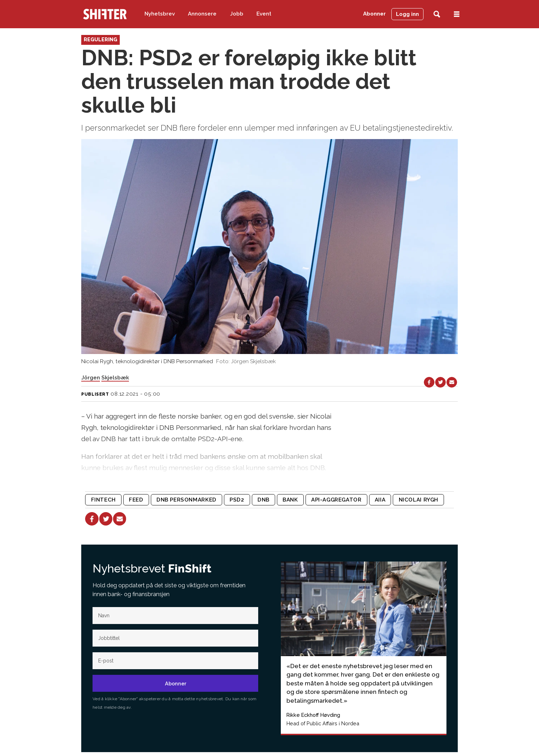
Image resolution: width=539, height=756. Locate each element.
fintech (103, 500)
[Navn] (175, 616)
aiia (380, 500)
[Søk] (437, 14)
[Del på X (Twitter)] (440, 382)
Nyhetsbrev (160, 14)
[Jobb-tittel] (175, 638)
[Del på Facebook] (429, 382)
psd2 (237, 500)
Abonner (374, 14)
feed (136, 500)
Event (264, 14)
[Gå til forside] (105, 14)
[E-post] (175, 661)
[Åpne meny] (457, 14)
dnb (263, 500)
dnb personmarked (186, 500)
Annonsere (202, 14)
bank (290, 500)
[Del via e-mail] (452, 382)
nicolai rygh (419, 500)
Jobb (237, 14)
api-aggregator (336, 500)
